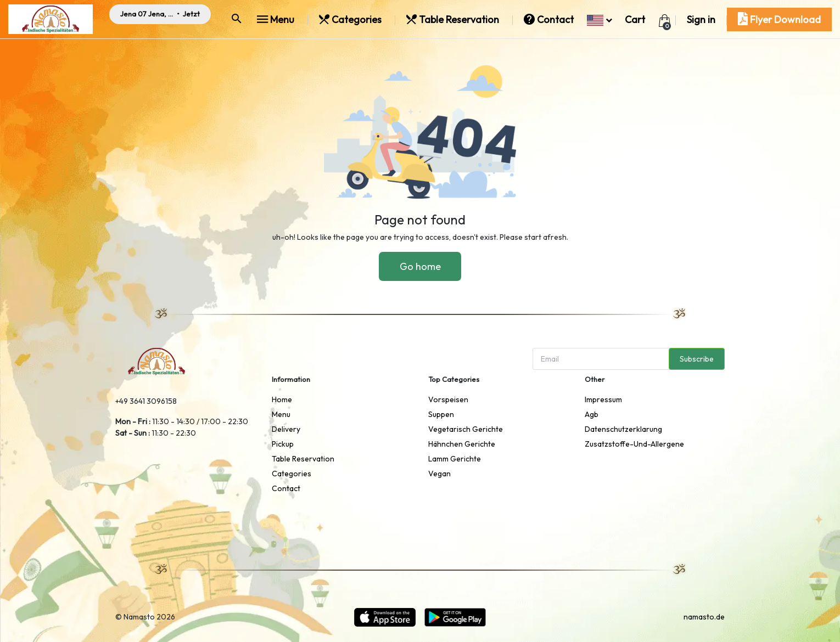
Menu (277, 19)
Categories (351, 19)
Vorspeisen (448, 399)
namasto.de (704, 617)
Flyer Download (779, 19)
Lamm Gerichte (455, 459)
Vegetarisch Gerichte (466, 429)
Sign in (701, 19)
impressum (603, 399)
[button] (599, 19)
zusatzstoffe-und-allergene (634, 444)
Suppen (441, 414)
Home (282, 399)
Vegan (439, 474)
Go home (420, 266)
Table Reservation (454, 19)
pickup (283, 444)
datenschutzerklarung (623, 429)
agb (592, 414)
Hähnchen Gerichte (462, 444)
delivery (286, 429)
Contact (550, 19)
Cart (635, 19)
